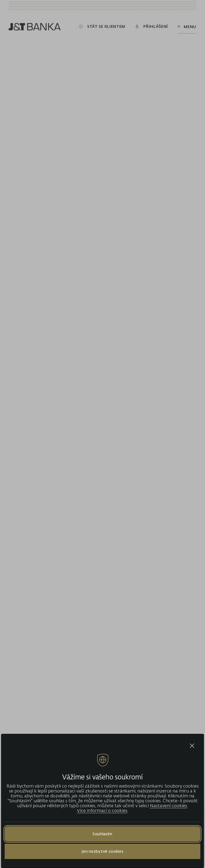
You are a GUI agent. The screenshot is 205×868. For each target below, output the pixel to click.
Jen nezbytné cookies (103, 851)
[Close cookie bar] (192, 746)
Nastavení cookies (169, 806)
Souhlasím (102, 834)
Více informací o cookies (102, 810)
